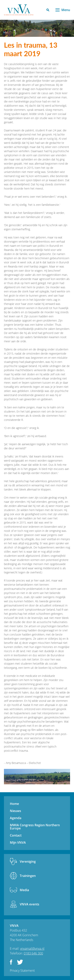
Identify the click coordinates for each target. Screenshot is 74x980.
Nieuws (15, 811)
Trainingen (28, 876)
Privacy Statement (22, 971)
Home (14, 804)
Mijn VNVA (18, 842)
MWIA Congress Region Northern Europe (35, 827)
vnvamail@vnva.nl (32, 949)
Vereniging (28, 861)
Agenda (16, 818)
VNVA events (30, 904)
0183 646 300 (33, 953)
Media (24, 890)
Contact (16, 835)
